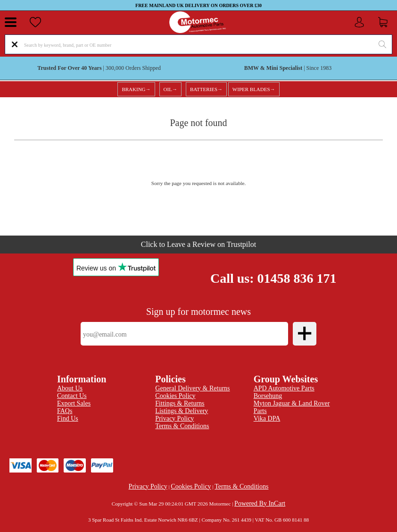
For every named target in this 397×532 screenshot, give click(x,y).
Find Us (68, 418)
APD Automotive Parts (284, 388)
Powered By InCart (260, 503)
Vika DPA (267, 418)
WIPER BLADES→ (254, 89)
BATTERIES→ (206, 89)
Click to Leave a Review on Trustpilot (198, 244)
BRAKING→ (136, 89)
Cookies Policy (191, 486)
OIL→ (170, 89)
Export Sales (74, 403)
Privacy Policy (148, 486)
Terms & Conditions (182, 426)
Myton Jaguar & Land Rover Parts (292, 407)
